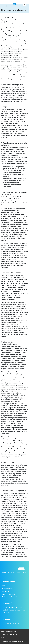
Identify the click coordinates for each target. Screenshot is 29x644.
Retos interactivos (9, 594)
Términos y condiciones (9, 635)
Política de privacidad (8, 632)
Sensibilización (7, 589)
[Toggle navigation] (24, 5)
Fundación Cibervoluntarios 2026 (12, 641)
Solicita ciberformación (10, 597)
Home (4, 586)
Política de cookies (7, 638)
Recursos (5, 591)
